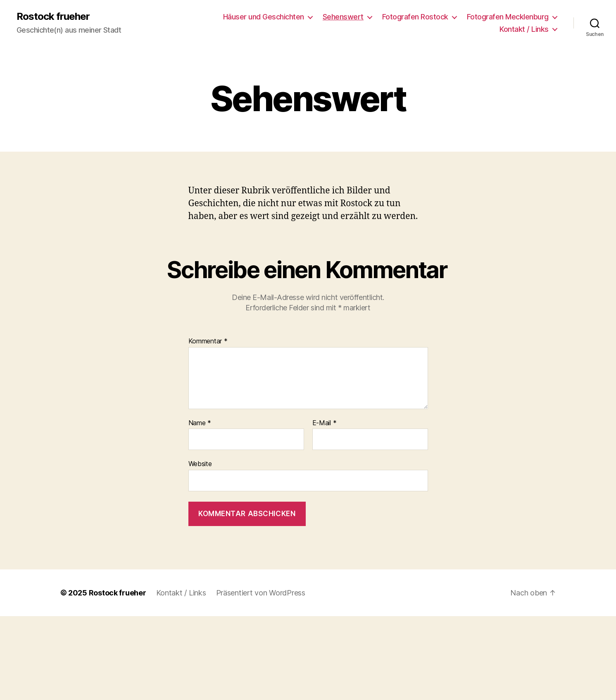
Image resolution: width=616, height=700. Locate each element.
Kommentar (208, 341)
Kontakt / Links (524, 29)
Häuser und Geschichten (264, 17)
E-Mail (325, 423)
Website (200, 464)
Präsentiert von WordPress (261, 593)
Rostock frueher (53, 17)
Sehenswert (343, 17)
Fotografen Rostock (415, 17)
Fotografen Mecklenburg (508, 17)
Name (200, 423)
